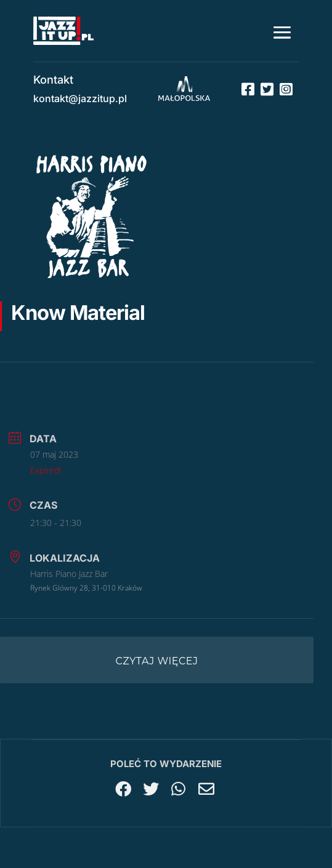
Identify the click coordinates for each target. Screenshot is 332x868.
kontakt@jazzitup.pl (80, 98)
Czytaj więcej (157, 661)
